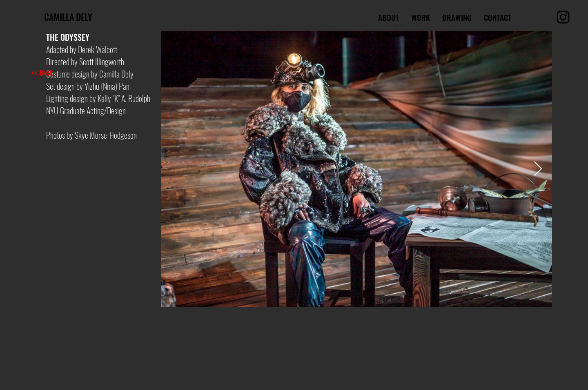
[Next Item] (538, 169)
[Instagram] (563, 17)
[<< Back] (62, 72)
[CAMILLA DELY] (100, 17)
